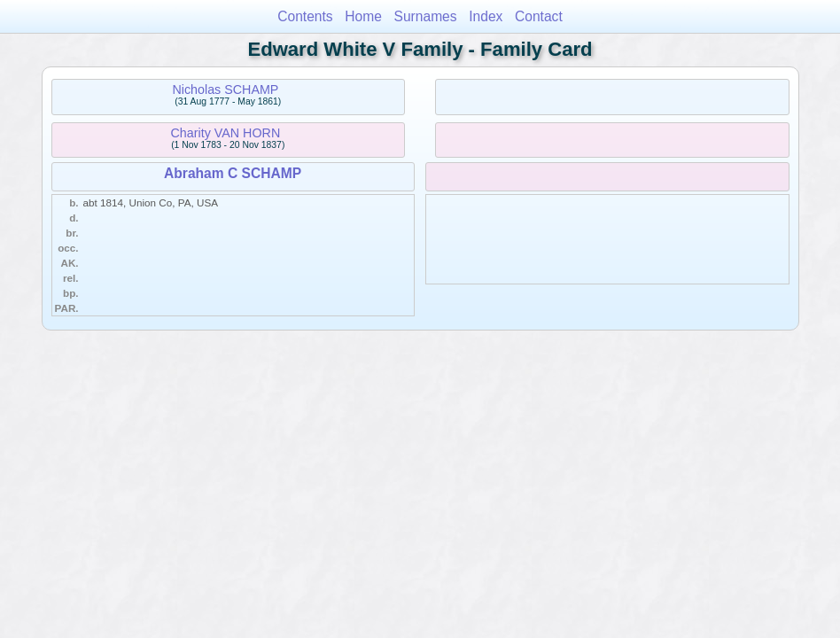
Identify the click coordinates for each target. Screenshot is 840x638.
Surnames (426, 16)
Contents (305, 16)
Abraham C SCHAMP (233, 173)
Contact (539, 16)
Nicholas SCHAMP (225, 89)
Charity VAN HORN (226, 133)
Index (486, 16)
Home (363, 16)
